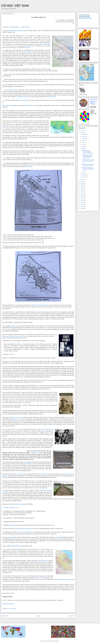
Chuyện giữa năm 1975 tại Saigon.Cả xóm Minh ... (88, 165)
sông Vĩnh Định (28, 52)
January (84, 177)
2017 (82, 192)
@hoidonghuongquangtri (9, 604)
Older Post (71, 616)
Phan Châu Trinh (40, 578)
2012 (82, 202)
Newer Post (5, 616)
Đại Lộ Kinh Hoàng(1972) (27, 532)
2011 (82, 204)
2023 (82, 180)
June (83, 145)
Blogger (57, 641)
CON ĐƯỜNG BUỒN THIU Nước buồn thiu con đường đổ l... (87, 156)
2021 (82, 184)
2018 (82, 190)
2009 (82, 209)
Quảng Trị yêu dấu (25, 27)
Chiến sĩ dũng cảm (14, 419)
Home (39, 616)
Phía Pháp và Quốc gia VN (10, 508)
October (84, 136)
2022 (82, 182)
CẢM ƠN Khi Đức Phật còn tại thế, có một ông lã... (88, 161)
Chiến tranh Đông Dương (18, 504)
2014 (82, 198)
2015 (82, 196)
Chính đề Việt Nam (15, 546)
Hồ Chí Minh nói (41, 561)
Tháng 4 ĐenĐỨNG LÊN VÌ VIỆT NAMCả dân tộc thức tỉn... (88, 169)
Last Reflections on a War (36, 453)
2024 (82, 132)
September (85, 138)
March (83, 173)
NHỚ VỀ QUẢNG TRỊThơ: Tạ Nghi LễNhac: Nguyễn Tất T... (88, 152)
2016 (82, 194)
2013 (82, 200)
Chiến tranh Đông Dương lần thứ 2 (24, 529)
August (84, 140)
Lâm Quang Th (13, 326)
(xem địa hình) (29, 166)
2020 (82, 186)
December (84, 134)
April (83, 149)
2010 (82, 206)
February (84, 175)
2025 (82, 130)
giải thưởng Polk (28, 464)
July (83, 143)
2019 (82, 188)
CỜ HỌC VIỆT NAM (15, 6)
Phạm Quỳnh (10, 537)
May (83, 147)
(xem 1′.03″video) (41, 474)
